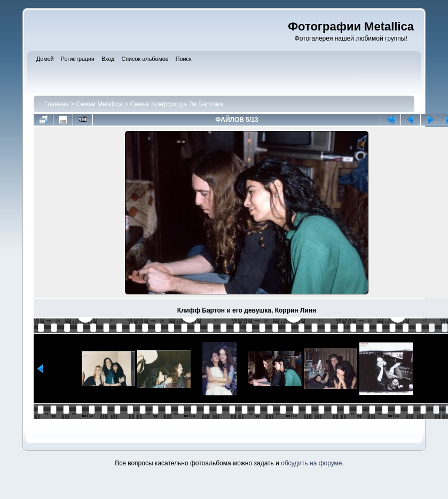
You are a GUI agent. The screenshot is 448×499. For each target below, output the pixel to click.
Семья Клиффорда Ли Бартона (176, 104)
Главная (57, 104)
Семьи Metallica (99, 104)
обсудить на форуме (311, 463)
